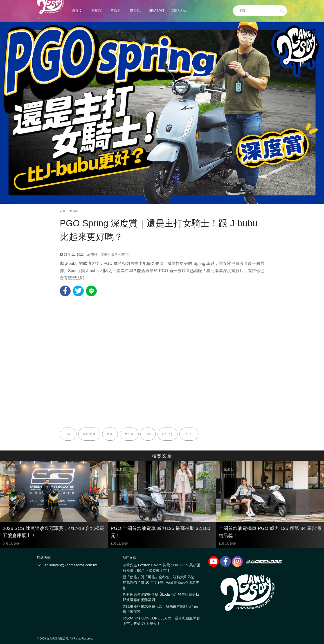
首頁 (63, 211)
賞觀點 (116, 11)
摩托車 (129, 434)
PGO (68, 434)
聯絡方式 (180, 11)
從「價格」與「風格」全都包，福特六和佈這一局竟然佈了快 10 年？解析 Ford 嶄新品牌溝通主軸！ (161, 582)
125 (148, 434)
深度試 (97, 11)
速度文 (77, 11)
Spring (168, 434)
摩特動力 (89, 434)
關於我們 (157, 11)
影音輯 (135, 11)
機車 (110, 434)
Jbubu (189, 434)
